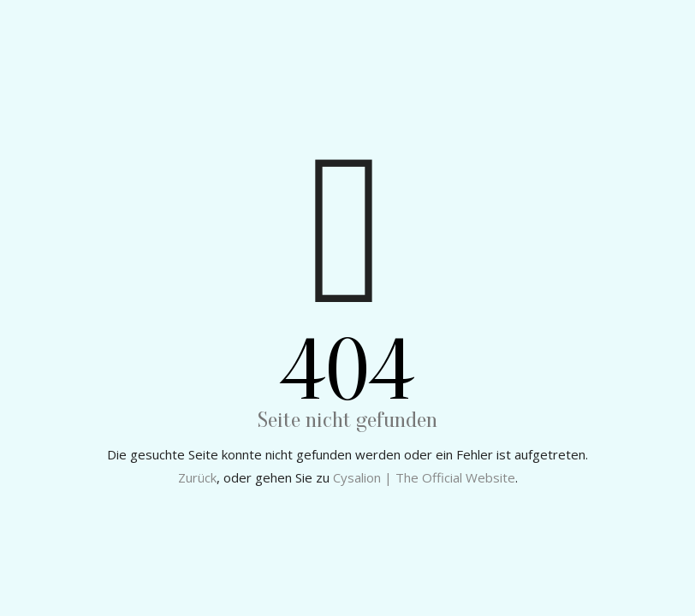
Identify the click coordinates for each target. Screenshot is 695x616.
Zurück (197, 477)
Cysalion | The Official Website (424, 477)
